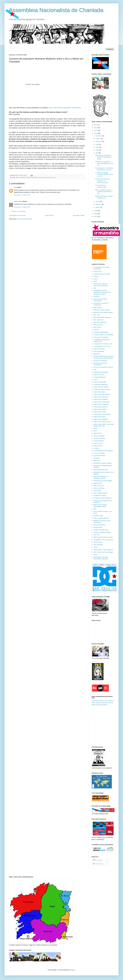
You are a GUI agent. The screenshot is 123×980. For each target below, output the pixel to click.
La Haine (96, 448)
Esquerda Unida (99, 375)
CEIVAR (96, 330)
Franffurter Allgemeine (101, 384)
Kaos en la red (98, 443)
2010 (96, 133)
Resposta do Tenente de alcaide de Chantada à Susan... (103, 157)
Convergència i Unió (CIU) (102, 346)
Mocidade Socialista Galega (102, 463)
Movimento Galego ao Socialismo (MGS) (101, 477)
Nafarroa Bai (98, 483)
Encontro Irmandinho (32, 177)
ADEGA (96, 276)
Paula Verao (18, 201)
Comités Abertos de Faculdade (103, 335)
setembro (99, 141)
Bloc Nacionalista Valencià (102, 317)
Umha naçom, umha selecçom (103, 550)
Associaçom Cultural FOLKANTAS (100, 300)
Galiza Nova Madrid (100, 409)
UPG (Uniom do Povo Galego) (103, 552)
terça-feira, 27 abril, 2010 (22, 195)
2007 (96, 216)
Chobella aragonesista (101, 332)
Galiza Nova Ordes (100, 412)
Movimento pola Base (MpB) (103, 481)
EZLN (95, 380)
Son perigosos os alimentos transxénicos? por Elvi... (104, 169)
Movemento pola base (101, 470)
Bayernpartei (98, 307)
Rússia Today (98, 527)
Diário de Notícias (99, 349)
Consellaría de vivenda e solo (103, 344)
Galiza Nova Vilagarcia (101, 419)
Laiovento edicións (100, 456)
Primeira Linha (98, 516)
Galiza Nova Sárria (100, 417)
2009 (96, 211)
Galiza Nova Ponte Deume (102, 414)
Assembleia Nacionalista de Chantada (56, 10)
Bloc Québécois (99, 320)
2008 (96, 214)
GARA (96, 428)
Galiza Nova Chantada (45, 177)
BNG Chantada (20, 177)
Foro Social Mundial (100, 382)
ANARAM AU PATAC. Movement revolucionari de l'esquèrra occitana (102, 292)
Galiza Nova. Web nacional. (102, 422)
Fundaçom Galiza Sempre (102, 389)
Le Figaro (97, 458)
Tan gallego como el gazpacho (103, 540)
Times (95, 547)
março (98, 202)
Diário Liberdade (99, 351)
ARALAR (96, 296)
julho (97, 144)
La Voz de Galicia (99, 453)
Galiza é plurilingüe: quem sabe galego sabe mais (104, 425)
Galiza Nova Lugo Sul (101, 407)
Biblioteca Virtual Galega (101, 310)
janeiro (98, 207)
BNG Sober (97, 327)
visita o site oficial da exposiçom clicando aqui (65, 108)
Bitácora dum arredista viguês (103, 312)
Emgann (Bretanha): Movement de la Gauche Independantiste (104, 357)
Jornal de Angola (99, 436)
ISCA (95, 431)
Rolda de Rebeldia (99, 525)
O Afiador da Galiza (100, 495)
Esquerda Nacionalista (101, 372)
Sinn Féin (97, 535)
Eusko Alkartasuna (100, 377)
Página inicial (49, 215)
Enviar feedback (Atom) (25, 219)
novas (54, 177)
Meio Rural (97, 461)
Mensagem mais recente (17, 215)
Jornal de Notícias (99, 438)
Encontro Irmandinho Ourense (103, 367)
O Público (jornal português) (103, 498)
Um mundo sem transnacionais (101, 186)
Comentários (98, 864)
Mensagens (98, 860)
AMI (95, 288)
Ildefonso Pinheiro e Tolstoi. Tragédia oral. (104, 197)
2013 (96, 125)
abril (97, 153)
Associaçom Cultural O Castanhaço (101, 304)
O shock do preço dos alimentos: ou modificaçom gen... (102, 181)
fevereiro (99, 204)
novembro (99, 136)
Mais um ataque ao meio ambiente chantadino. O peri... (104, 192)
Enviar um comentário (19, 211)
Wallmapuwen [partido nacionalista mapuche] (101, 558)
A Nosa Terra (98, 271)
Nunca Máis (97, 491)
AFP (15, 187)
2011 (96, 130)
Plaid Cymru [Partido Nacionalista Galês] (100, 506)
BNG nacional (98, 325)
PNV (95, 509)
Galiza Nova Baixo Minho (102, 394)
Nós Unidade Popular (100, 493)
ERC (95, 370)
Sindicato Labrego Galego (102, 532)
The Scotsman (98, 545)
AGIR (95, 281)
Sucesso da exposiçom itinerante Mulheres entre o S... (104, 163)
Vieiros (96, 555)
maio (98, 150)
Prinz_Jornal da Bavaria (101, 518)
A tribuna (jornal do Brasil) (102, 274)
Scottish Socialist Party (101, 530)
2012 (96, 128)
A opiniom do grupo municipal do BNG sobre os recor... (104, 174)
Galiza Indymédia (99, 392)
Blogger (73, 970)
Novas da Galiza (99, 488)
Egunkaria (97, 354)
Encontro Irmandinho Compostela (100, 364)
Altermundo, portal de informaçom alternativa (101, 285)
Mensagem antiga (79, 215)
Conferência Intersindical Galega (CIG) (101, 341)
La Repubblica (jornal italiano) (103, 451)
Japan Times (98, 433)
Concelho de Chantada (101, 337)
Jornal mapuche (99, 441)
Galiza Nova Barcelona (101, 397)
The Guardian (98, 542)
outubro (98, 139)
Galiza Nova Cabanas (101, 399)
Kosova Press (98, 446)
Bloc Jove (97, 315)
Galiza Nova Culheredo (101, 404)
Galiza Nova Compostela (102, 402)
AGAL (95, 279)
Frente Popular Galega (101, 387)
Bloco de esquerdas (100, 322)
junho (98, 147)
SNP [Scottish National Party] (103, 537)
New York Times (99, 486)
